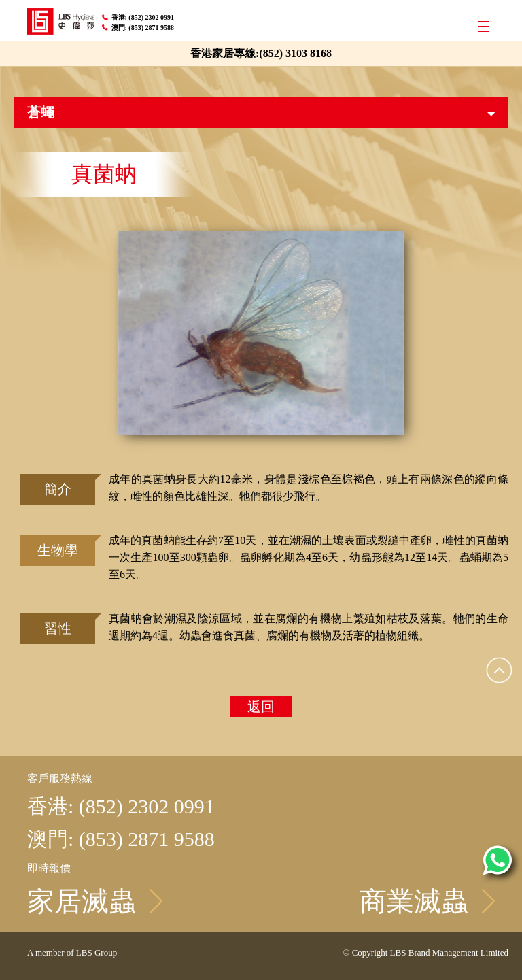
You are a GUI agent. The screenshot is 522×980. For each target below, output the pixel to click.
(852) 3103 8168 (295, 53)
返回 (261, 707)
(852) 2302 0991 (152, 17)
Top (500, 670)
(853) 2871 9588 (152, 28)
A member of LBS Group (72, 952)
